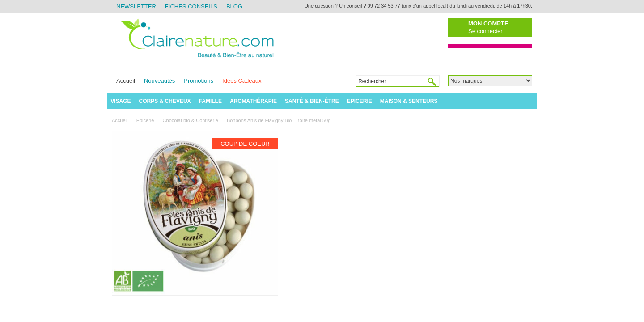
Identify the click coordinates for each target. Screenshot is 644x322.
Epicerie (360, 101)
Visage (121, 101)
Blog (234, 6)
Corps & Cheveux (165, 101)
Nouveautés (159, 81)
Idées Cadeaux (242, 81)
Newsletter (136, 6)
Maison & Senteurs (409, 101)
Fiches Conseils (191, 6)
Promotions (199, 81)
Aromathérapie (253, 101)
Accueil (126, 81)
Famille (210, 101)
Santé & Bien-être (312, 101)
